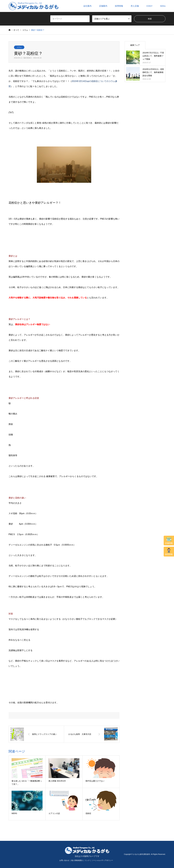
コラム (19, 47)
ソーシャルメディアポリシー (102, 860)
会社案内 (87, 6)
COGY (149, 6)
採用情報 (169, 552)
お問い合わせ (64, 860)
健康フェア (135, 45)
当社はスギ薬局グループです (87, 856)
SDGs (163, 6)
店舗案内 (103, 6)
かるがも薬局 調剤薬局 (141, 854)
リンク (87, 860)
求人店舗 (135, 6)
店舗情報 (169, 541)
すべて (16, 30)
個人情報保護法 (77, 860)
